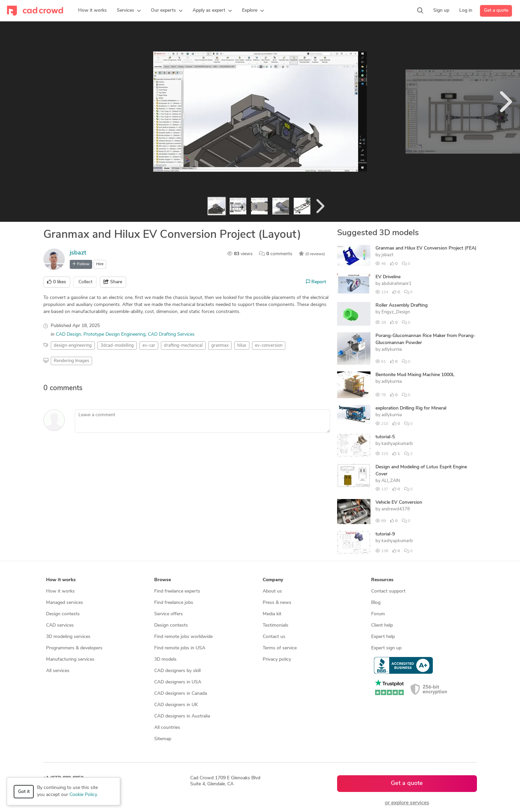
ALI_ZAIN (391, 481)
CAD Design (68, 335)
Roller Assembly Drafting (402, 305)
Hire (100, 264)
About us (272, 591)
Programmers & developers (74, 648)
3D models (165, 660)
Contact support (388, 591)
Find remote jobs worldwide (183, 637)
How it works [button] (61, 580)
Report (316, 282)
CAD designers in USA (178, 682)
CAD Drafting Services (171, 335)
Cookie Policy (83, 795)
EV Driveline (388, 277)
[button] (129, 11)
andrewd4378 (396, 509)
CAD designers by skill (177, 671)
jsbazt (78, 253)
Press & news (277, 603)
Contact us (274, 637)
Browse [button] (163, 580)
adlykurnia (392, 350)
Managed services (65, 603)
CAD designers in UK (176, 705)
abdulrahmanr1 (397, 284)
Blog (376, 603)
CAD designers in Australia (182, 716)
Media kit (272, 614)
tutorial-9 (385, 534)
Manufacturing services (70, 660)
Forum (378, 614)
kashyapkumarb (397, 444)
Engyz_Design (396, 312)
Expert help (383, 637)
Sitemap (163, 739)
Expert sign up (386, 648)
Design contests (63, 614)
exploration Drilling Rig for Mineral (411, 408)
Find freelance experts (177, 591)
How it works (60, 591)
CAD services (60, 625)
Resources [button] (382, 580)
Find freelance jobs (174, 603)
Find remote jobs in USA (180, 648)
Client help (382, 625)
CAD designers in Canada (181, 694)
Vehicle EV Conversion (399, 503)
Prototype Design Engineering (114, 335)
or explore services (407, 803)
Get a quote (496, 11)
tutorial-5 (385, 437)
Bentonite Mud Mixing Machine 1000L (415, 375)
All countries (167, 728)
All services (58, 671)
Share (113, 282)
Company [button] (273, 580)
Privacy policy (277, 660)
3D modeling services (68, 637)
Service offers (169, 614)
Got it (24, 792)
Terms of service (280, 648)
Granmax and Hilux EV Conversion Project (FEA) (426, 248)
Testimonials (276, 625)
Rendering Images (71, 361)
